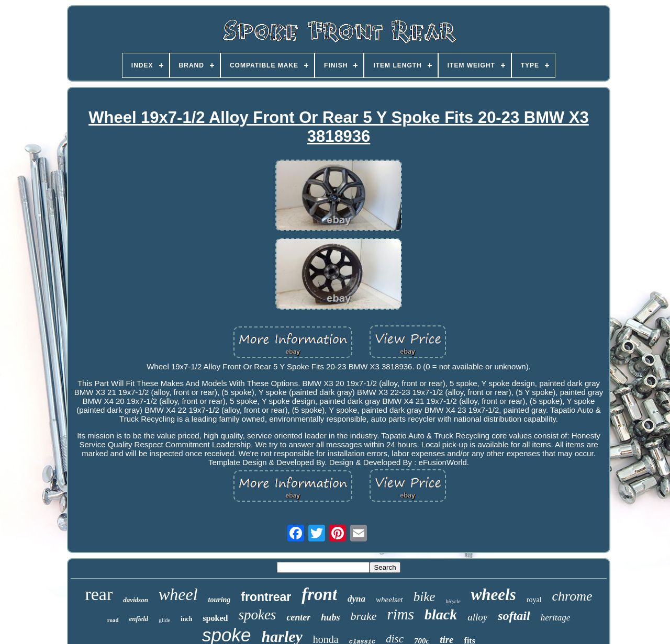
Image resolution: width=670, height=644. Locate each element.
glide (164, 620)
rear (99, 594)
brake (363, 616)
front (319, 594)
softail (514, 616)
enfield (139, 619)
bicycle (453, 601)
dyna (356, 599)
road (113, 620)
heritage (556, 618)
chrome (572, 596)
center (298, 617)
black (441, 614)
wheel (178, 594)
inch (186, 619)
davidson (136, 600)
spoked (215, 618)
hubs (330, 617)
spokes (257, 615)
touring (220, 600)
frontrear (266, 597)
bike (425, 597)
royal (534, 600)
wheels (494, 595)
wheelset (389, 600)
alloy (477, 617)
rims (400, 614)
